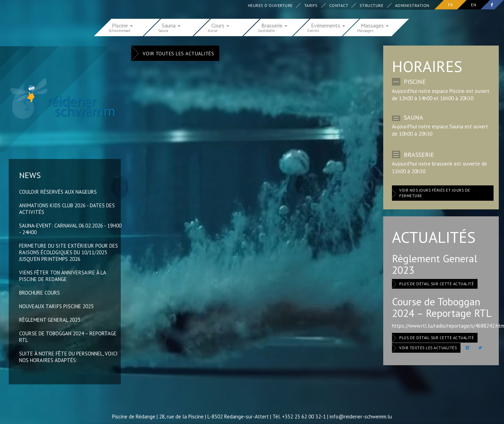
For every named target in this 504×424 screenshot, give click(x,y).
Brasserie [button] (274, 25)
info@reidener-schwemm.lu (361, 417)
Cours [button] (220, 25)
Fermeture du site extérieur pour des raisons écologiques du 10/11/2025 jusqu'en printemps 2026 (69, 252)
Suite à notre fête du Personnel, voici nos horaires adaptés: (68, 357)
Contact (339, 5)
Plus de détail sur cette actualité (436, 284)
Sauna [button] (171, 25)
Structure (372, 5)
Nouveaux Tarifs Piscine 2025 (56, 306)
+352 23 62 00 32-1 (304, 417)
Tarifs (311, 5)
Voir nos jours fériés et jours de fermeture (435, 193)
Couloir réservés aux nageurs (58, 192)
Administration (412, 5)
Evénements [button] (328, 25)
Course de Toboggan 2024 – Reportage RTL (442, 307)
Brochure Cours (40, 293)
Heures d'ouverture (270, 5)
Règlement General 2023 (50, 320)
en (474, 5)
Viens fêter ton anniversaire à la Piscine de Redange (62, 276)
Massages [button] (375, 25)
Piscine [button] (123, 25)
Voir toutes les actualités (178, 54)
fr (450, 5)
